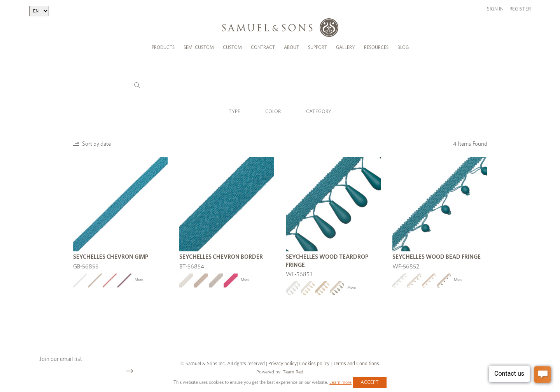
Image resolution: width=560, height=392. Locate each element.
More (139, 280)
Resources (376, 47)
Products (163, 47)
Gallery (346, 47)
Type (234, 112)
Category (319, 112)
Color (273, 112)
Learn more (340, 382)
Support (318, 47)
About (291, 47)
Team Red (293, 372)
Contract (263, 47)
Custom (232, 47)
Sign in (495, 9)
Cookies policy (314, 364)
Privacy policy (283, 364)
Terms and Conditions (355, 364)
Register (520, 9)
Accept (370, 382)
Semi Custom (199, 47)
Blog (403, 47)
